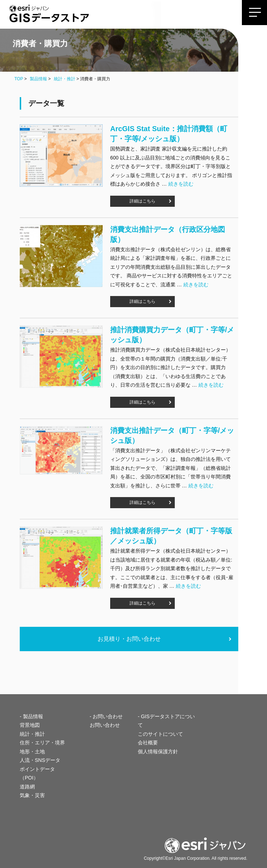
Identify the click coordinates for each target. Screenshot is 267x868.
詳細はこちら (142, 201)
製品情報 (38, 79)
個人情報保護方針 (158, 752)
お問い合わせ (105, 725)
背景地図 (30, 725)
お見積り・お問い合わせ (129, 639)
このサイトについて (160, 734)
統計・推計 (65, 79)
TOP (19, 79)
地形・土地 (32, 752)
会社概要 (148, 743)
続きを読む (181, 184)
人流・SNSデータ (40, 760)
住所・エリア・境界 (42, 743)
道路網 (27, 787)
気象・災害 (32, 795)
